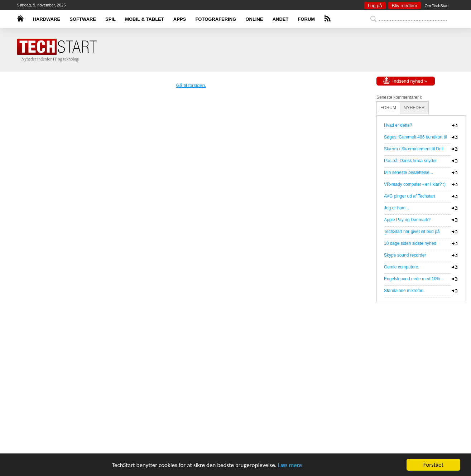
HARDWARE (47, 19)
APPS (180, 19)
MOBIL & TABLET (145, 19)
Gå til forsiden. (191, 85)
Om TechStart (436, 6)
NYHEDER (414, 108)
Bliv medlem (405, 6)
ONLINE (254, 19)
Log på (375, 6)
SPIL (110, 19)
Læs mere (290, 465)
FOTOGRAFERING (216, 19)
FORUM (307, 19)
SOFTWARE (83, 19)
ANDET (281, 19)
